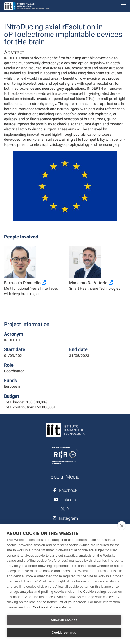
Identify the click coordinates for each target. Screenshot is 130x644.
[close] (122, 526)
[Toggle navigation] (123, 6)
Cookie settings (64, 633)
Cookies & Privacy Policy (52, 607)
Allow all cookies (64, 620)
